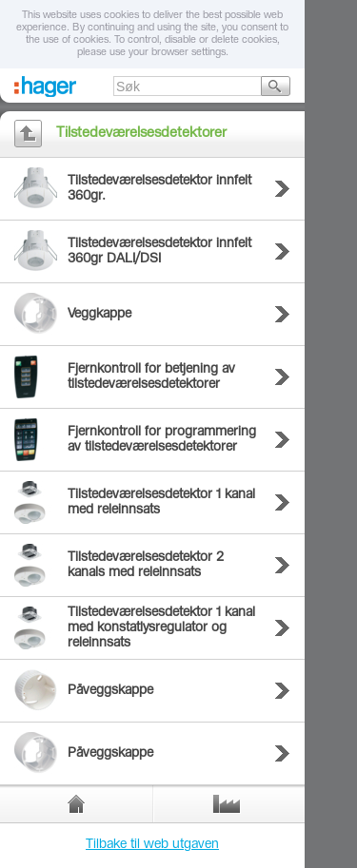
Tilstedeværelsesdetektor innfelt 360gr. (159, 189)
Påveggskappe (110, 691)
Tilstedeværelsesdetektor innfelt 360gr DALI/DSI (159, 252)
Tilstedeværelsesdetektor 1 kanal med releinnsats (161, 503)
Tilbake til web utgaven (152, 845)
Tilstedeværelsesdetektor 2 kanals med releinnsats (146, 566)
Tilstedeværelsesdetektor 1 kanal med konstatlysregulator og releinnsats (161, 628)
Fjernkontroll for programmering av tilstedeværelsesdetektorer (162, 440)
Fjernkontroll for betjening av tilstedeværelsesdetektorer (151, 377)
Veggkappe (99, 315)
